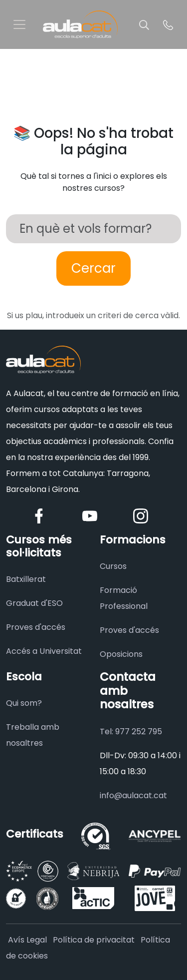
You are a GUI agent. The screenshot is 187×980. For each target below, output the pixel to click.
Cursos (113, 566)
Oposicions (121, 654)
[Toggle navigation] (19, 24)
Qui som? (24, 703)
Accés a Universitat (44, 651)
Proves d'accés (36, 627)
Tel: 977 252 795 (131, 732)
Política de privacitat (94, 940)
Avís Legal (27, 940)
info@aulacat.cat (133, 795)
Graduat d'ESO (34, 603)
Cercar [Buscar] (93, 268)
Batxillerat (26, 579)
